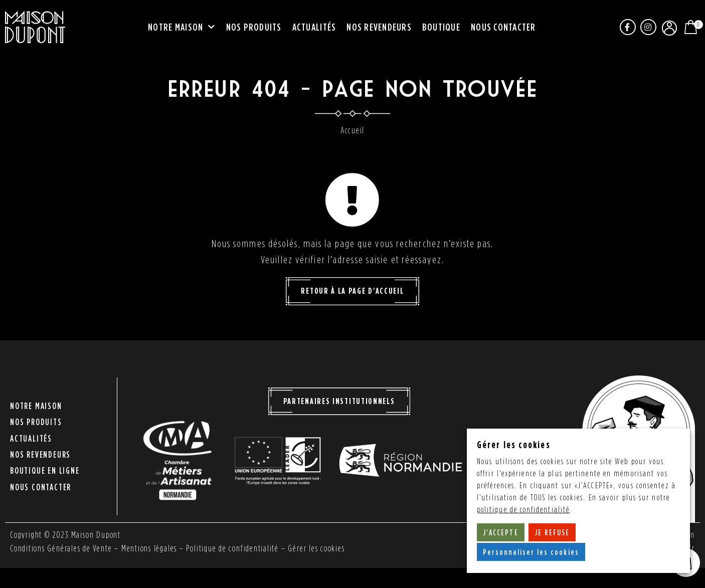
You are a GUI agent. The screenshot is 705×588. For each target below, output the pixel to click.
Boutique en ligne (45, 467)
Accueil (353, 130)
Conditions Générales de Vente (61, 549)
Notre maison (182, 28)
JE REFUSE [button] (552, 532)
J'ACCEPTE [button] (501, 532)
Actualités (314, 27)
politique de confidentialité (523, 510)
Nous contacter (503, 27)
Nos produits (254, 27)
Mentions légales (150, 549)
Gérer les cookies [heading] (514, 444)
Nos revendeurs (379, 27)
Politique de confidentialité (233, 549)
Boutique (441, 27)
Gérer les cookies (318, 549)
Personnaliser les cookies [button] (531, 552)
